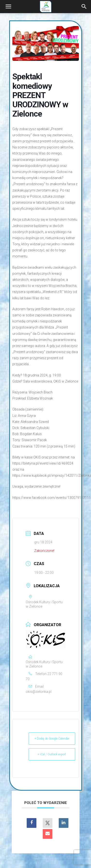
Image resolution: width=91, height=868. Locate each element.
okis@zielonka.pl (39, 692)
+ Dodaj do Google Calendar (52, 739)
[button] (8, 7)
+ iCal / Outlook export (52, 754)
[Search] (84, 7)
